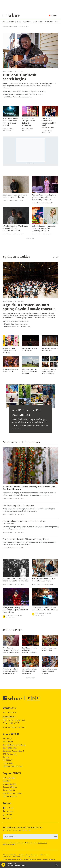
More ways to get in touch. (15, 727)
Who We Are (8, 739)
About (19, 22)
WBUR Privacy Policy (24, 855)
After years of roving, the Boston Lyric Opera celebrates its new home (15, 610)
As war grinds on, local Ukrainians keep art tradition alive (30, 671)
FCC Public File (7, 857)
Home (4, 26)
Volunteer (7, 781)
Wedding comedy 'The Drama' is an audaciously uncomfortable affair (16, 228)
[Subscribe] (56, 837)
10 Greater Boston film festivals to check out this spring (30, 371)
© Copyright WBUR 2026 (10, 855)
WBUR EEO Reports (18, 857)
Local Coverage (12, 26)
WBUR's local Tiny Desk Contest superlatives (18, 97)
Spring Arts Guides (16, 257)
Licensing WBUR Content (13, 766)
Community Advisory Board (13, 751)
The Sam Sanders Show (16, 866)
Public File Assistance (32, 857)
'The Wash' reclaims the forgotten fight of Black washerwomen (49, 123)
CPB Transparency (10, 754)
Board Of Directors (10, 748)
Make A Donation (9, 778)
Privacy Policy (36, 860)
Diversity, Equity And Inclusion (14, 745)
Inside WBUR (8, 742)
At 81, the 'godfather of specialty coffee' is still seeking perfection (11, 671)
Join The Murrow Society (12, 793)
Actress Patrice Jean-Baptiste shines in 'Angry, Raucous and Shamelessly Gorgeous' (45, 197)
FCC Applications (45, 855)
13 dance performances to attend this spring (18, 327)
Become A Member (10, 787)
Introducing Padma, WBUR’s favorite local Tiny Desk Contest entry (25, 92)
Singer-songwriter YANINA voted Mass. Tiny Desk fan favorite (23, 94)
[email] (30, 837)
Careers (6, 757)
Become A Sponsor (10, 796)
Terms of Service (47, 860)
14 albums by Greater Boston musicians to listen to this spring (49, 371)
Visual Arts (49, 22)
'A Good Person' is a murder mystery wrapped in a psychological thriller (44, 228)
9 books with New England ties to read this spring (10, 350)
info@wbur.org (9, 716)
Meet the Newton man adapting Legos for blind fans (49, 671)
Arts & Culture (24, 26)
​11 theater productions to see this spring (16, 321)
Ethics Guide (8, 763)
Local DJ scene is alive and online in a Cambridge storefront (30, 650)
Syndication (35, 855)
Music (57, 22)
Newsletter (27, 22)
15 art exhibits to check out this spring (16, 324)
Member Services (10, 784)
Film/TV (41, 22)
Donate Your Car (9, 790)
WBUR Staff (8, 760)
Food (35, 22)
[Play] (4, 616)
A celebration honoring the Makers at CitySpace (30, 426)
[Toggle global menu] (5, 16)
